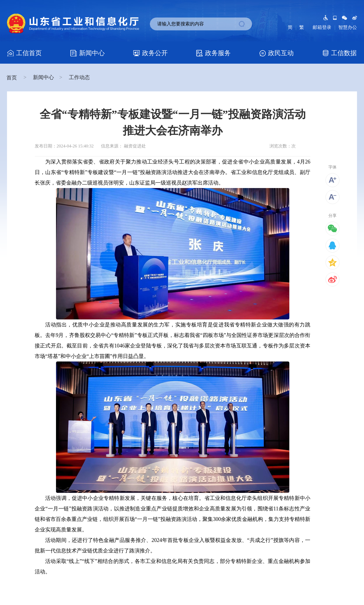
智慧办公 (348, 27)
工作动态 (79, 77)
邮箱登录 (322, 27)
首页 (12, 78)
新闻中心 (43, 77)
